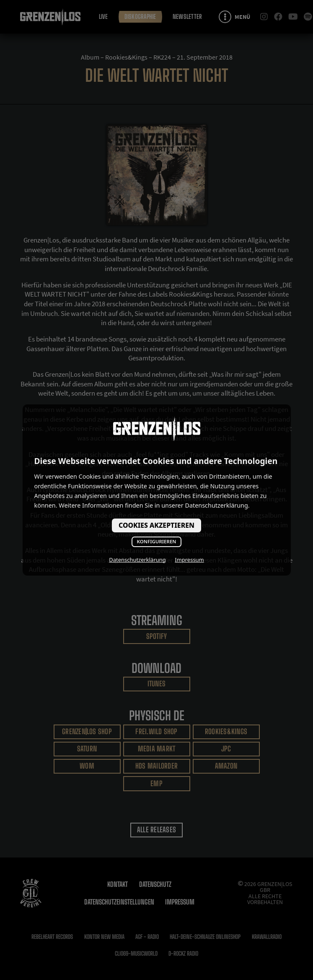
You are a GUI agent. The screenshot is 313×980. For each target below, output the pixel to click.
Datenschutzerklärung (137, 560)
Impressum (189, 560)
